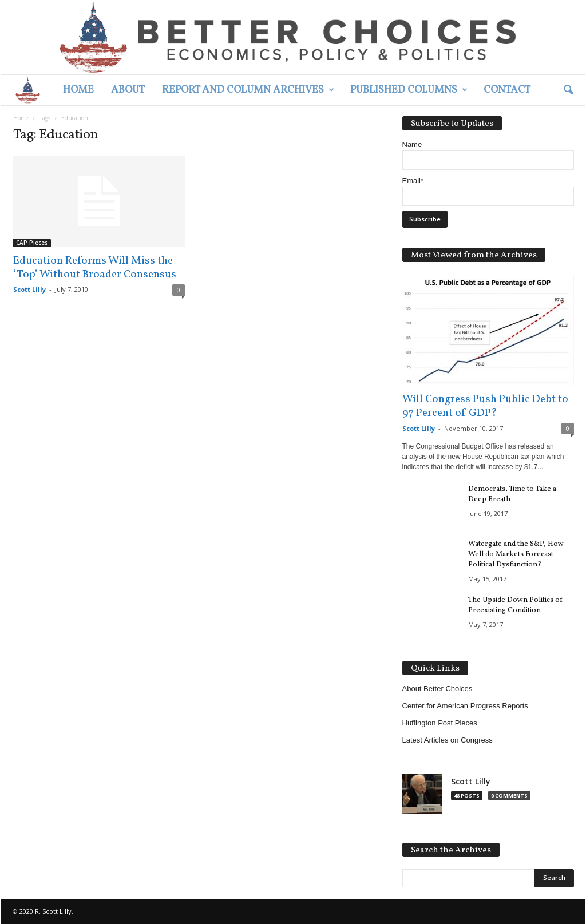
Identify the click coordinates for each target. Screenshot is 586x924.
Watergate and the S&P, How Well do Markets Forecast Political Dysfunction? (516, 554)
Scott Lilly (29, 289)
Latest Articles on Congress (448, 740)
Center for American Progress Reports (465, 706)
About (128, 90)
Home (78, 90)
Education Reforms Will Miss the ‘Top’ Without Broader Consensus (95, 268)
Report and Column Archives (248, 90)
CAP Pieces (32, 243)
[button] (568, 90)
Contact (507, 90)
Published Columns (409, 90)
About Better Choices (437, 689)
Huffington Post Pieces (440, 723)
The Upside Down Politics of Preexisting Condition (516, 605)
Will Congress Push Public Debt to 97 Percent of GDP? (485, 406)
